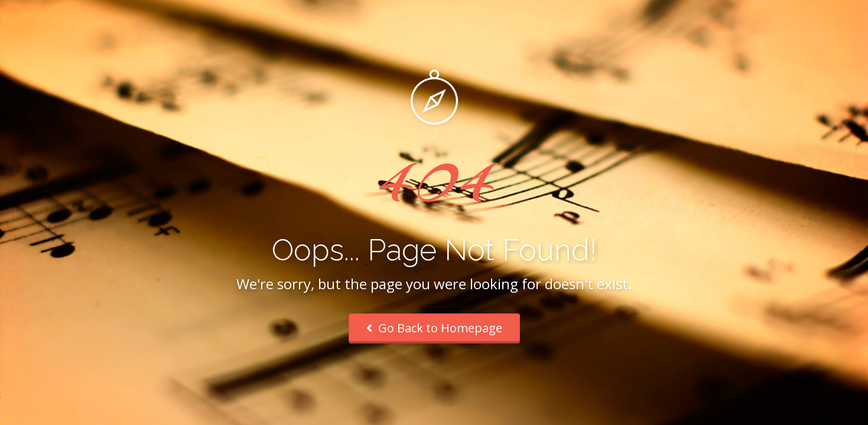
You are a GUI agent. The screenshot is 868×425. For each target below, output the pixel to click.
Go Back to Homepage (434, 328)
